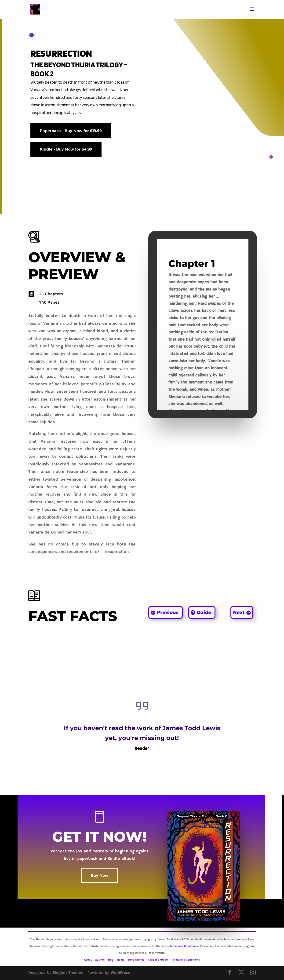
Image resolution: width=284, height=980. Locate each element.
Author (100, 960)
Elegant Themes (68, 973)
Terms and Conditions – (187, 960)
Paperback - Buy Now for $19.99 (71, 131)
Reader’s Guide (158, 960)
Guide (204, 612)
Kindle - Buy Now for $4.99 (66, 149)
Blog (111, 960)
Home (121, 960)
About (88, 960)
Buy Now (99, 875)
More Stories (136, 960)
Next (239, 612)
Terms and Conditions (184, 946)
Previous (168, 612)
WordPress (120, 973)
